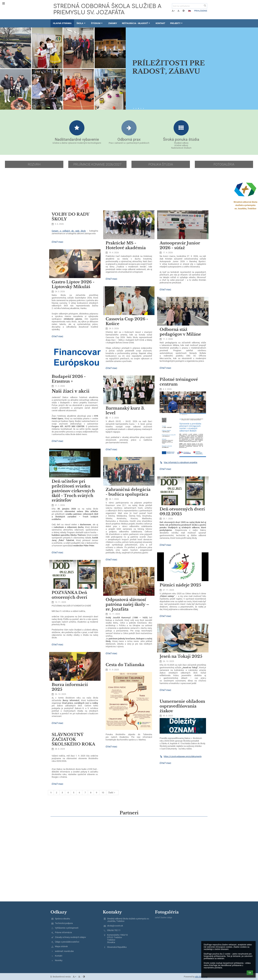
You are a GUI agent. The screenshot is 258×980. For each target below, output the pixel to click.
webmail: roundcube (64, 951)
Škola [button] (81, 23)
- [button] (179, 11)
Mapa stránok (61, 946)
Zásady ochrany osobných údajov (70, 937)
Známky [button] (113, 23)
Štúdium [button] (97, 23)
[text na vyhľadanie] (190, 6)
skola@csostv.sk (115, 926)
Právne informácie (63, 932)
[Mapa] (129, 865)
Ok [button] (250, 973)
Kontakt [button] (160, 23)
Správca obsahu (62, 919)
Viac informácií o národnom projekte (178, 462)
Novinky (59, 960)
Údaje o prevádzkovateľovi (67, 942)
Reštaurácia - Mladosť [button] (136, 23)
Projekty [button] (177, 23)
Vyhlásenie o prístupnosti (67, 928)
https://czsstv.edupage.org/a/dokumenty (181, 756)
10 (103, 793)
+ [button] (173, 11)
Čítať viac (57, 242)
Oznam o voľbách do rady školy (69, 231)
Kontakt (59, 956)
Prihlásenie (201, 11)
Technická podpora (64, 923)
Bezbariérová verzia (61, 977)
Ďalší (112, 793)
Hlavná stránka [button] (62, 23)
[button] (190, 11)
